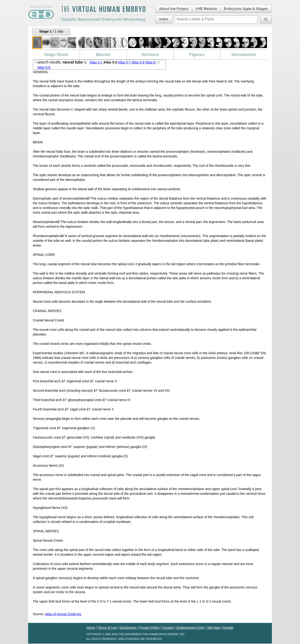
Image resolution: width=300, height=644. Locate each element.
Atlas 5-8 (138, 62)
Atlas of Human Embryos (63, 614)
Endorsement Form (190, 628)
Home (91, 628)
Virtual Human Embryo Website (206, 9)
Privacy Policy (149, 628)
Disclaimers (128, 628)
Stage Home (56, 55)
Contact (168, 628)
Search (85, 63)
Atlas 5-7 (124, 62)
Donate (228, 628)
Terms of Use (107, 628)
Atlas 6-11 (152, 62)
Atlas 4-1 (96, 62)
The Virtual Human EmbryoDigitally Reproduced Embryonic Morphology (103, 14)
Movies (103, 55)
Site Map (214, 628)
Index (164, 19)
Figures (197, 55)
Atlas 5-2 (110, 62)
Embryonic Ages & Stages (246, 9)
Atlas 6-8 (44, 67)
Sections (150, 55)
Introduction (244, 55)
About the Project (173, 9)
